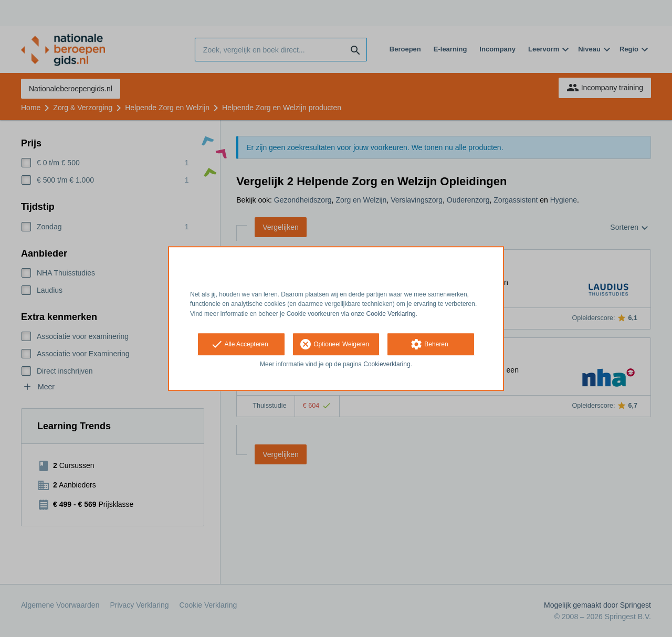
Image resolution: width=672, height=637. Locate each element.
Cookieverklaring (387, 364)
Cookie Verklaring (391, 314)
